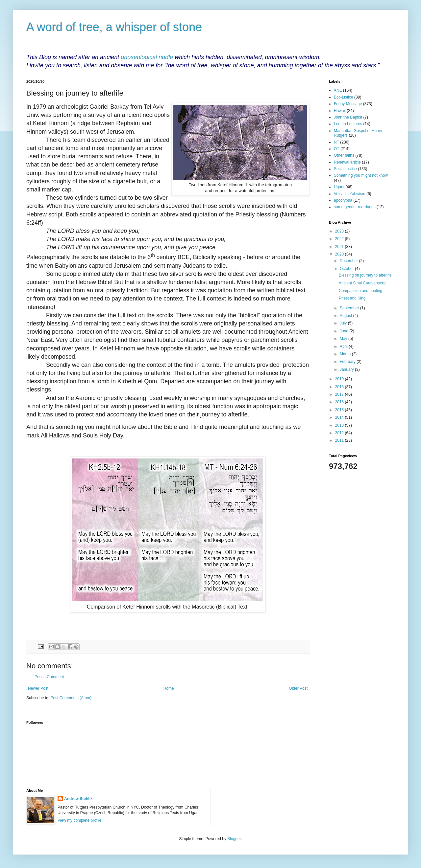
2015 (340, 410)
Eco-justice (344, 97)
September (350, 308)
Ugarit (339, 187)
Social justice (345, 169)
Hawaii (340, 111)
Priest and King (352, 298)
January (347, 369)
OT (337, 149)
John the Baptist (348, 117)
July (344, 323)
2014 (340, 417)
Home (169, 688)
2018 (340, 387)
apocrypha (343, 200)
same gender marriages (355, 207)
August (347, 316)
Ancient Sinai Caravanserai (363, 283)
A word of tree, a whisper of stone (114, 27)
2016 (340, 402)
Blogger (234, 839)
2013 (340, 425)
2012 (340, 433)
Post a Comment (49, 677)
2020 (340, 254)
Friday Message (348, 104)
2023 (340, 231)
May (344, 339)
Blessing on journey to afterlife (365, 275)
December (349, 261)
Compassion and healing (360, 291)
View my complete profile (79, 820)
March (346, 354)
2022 (340, 239)
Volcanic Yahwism (350, 194)
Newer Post (38, 688)
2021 (340, 247)
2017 (340, 394)
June (345, 331)
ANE (338, 90)
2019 (340, 379)
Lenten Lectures (348, 124)
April (344, 346)
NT (336, 142)
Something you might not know (361, 175)
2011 (340, 440)
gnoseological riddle (147, 57)
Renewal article (347, 162)
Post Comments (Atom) (71, 698)
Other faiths (344, 155)
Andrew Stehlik (78, 799)
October (347, 269)
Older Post (298, 688)
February (348, 362)
